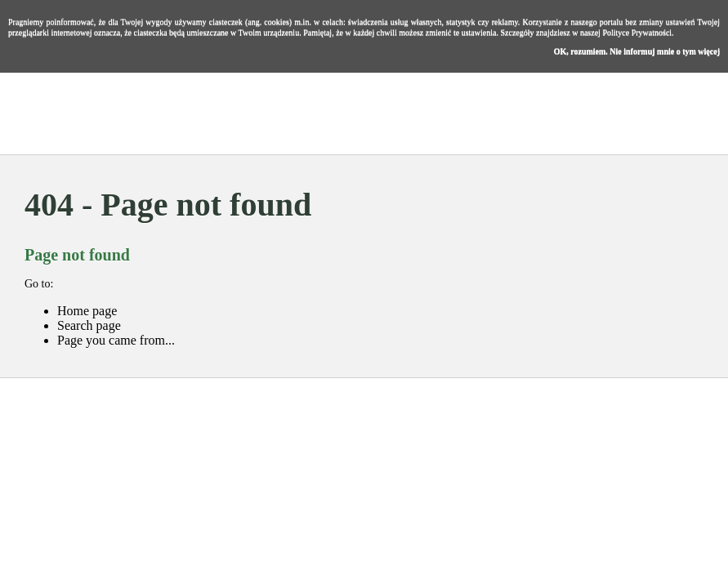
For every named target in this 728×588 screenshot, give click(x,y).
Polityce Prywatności (637, 32)
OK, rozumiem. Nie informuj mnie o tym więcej (637, 51)
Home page (87, 311)
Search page (89, 325)
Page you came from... (116, 340)
